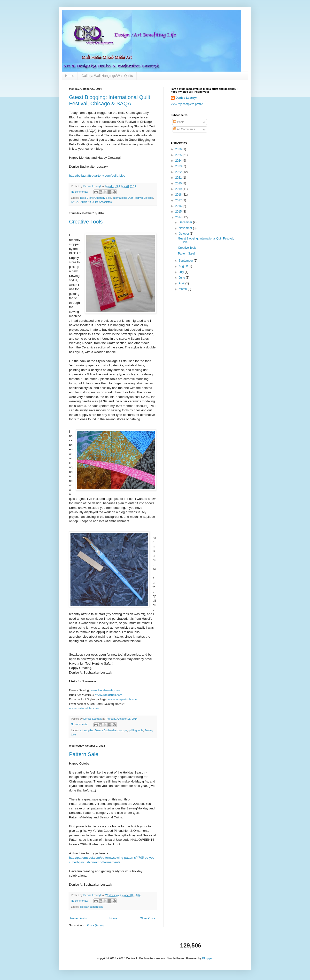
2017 (179, 200)
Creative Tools (86, 222)
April (182, 283)
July (182, 272)
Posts (179, 122)
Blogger (207, 958)
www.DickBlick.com (109, 695)
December (186, 222)
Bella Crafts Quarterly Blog (96, 198)
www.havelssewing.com (106, 690)
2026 (179, 149)
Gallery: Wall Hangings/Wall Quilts (107, 76)
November (186, 228)
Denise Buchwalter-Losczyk (111, 730)
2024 (179, 161)
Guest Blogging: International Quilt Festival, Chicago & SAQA (110, 100)
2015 (179, 212)
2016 (179, 206)
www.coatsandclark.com (85, 708)
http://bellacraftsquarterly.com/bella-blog (97, 176)
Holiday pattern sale (92, 907)
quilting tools (136, 730)
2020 (179, 183)
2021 (179, 178)
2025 (179, 155)
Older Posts (147, 918)
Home (70, 76)
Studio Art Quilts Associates (96, 202)
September (186, 261)
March (183, 289)
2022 (179, 172)
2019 (179, 189)
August (184, 266)
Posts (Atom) (95, 925)
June (182, 278)
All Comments (184, 129)
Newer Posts (78, 918)
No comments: (80, 192)
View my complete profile (187, 104)
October (184, 234)
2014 (179, 217)
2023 (179, 166)
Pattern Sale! (84, 754)
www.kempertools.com (123, 699)
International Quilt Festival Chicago (133, 198)
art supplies (87, 730)
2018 (179, 195)
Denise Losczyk (186, 98)
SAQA (75, 202)
